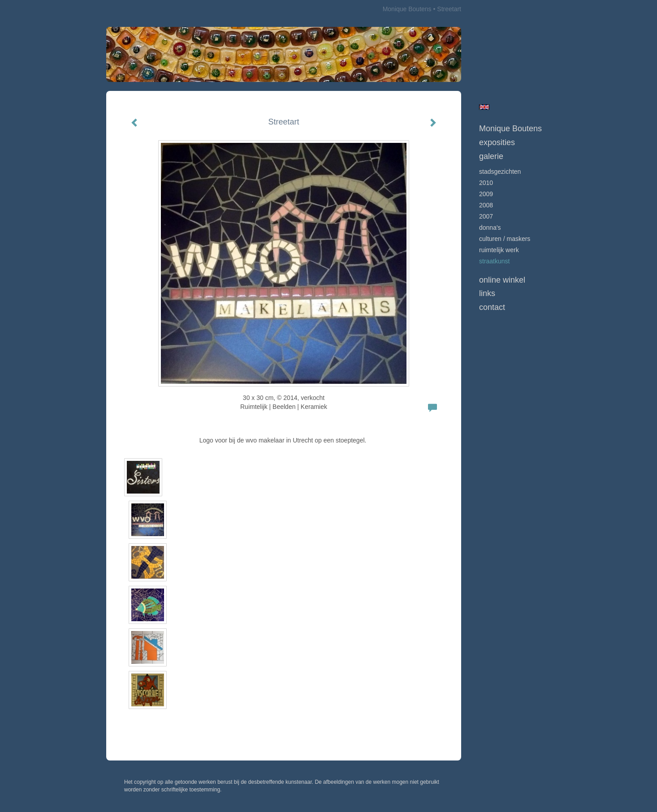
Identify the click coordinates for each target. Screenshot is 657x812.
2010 (486, 183)
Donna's (490, 228)
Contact (492, 307)
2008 (486, 205)
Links (487, 293)
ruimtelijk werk (499, 250)
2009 (486, 194)
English (484, 107)
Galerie (491, 156)
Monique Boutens (407, 9)
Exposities (497, 142)
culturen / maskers (505, 239)
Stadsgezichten (500, 172)
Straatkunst (494, 261)
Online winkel (502, 280)
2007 (486, 216)
